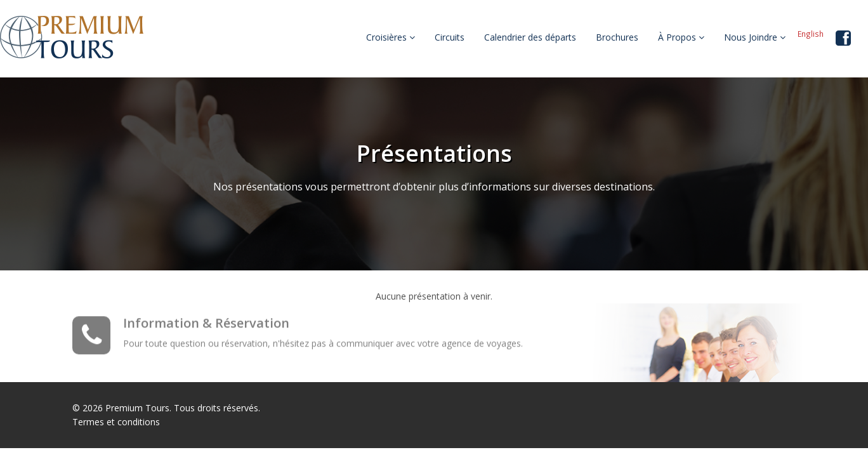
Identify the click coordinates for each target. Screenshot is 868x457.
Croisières (391, 37)
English (811, 34)
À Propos (681, 37)
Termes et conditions (116, 422)
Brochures (617, 37)
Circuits (450, 37)
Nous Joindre (755, 37)
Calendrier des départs (530, 37)
